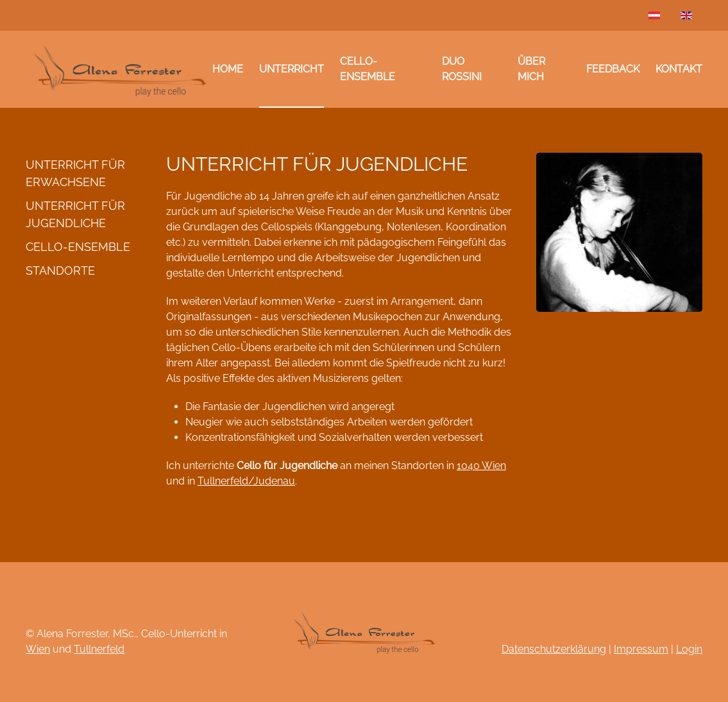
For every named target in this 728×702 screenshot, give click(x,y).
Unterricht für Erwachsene (75, 173)
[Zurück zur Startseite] (119, 69)
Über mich (531, 69)
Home (228, 69)
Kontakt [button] (679, 69)
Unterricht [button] (292, 69)
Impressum (641, 649)
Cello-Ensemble (368, 69)
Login (689, 649)
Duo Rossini (462, 69)
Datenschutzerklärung (554, 649)
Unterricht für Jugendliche (75, 214)
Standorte (60, 270)
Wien (38, 649)
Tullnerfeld (99, 649)
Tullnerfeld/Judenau (246, 481)
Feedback (613, 69)
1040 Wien (481, 466)
